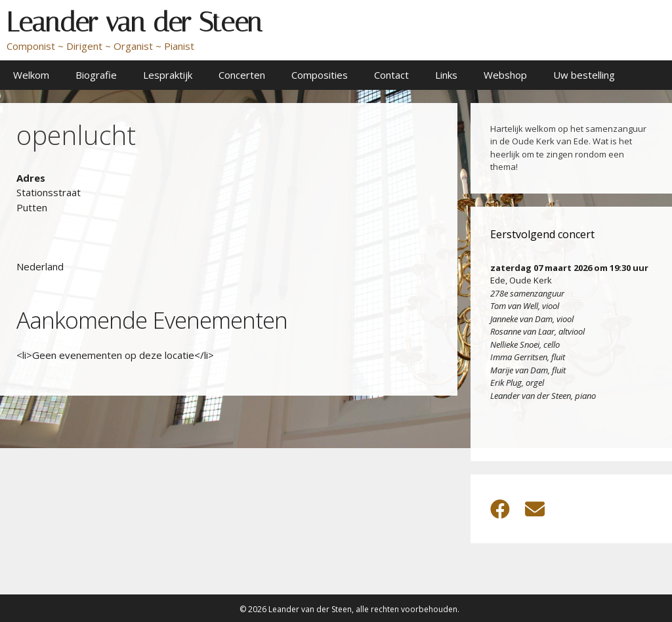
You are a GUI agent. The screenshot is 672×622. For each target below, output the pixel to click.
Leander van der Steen (134, 22)
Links (446, 75)
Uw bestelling (584, 75)
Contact (391, 75)
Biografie (96, 75)
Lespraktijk (168, 75)
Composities (320, 75)
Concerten (242, 75)
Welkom (31, 75)
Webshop (505, 75)
